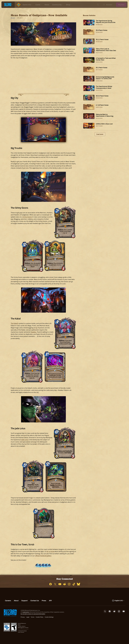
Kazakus (34, 332)
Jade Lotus (25, 440)
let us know (50, 551)
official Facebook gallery (43, 556)
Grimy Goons (27, 217)
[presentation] (8, 5)
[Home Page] (18, 5)
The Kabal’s (15, 323)
